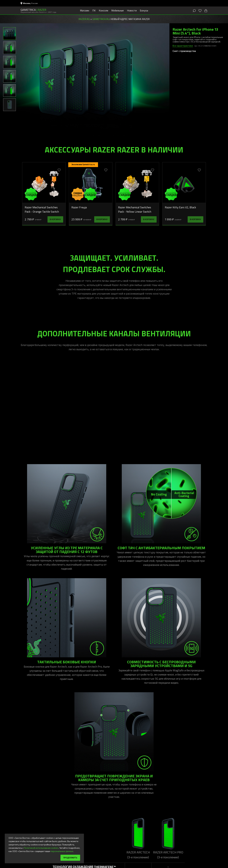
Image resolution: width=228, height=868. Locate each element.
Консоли (103, 10)
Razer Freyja (79, 207)
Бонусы (144, 10)
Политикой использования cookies (41, 848)
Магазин (85, 10)
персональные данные (62, 851)
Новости (132, 10)
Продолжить (70, 857)
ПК (94, 10)
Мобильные (118, 10)
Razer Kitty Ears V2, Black (180, 207)
